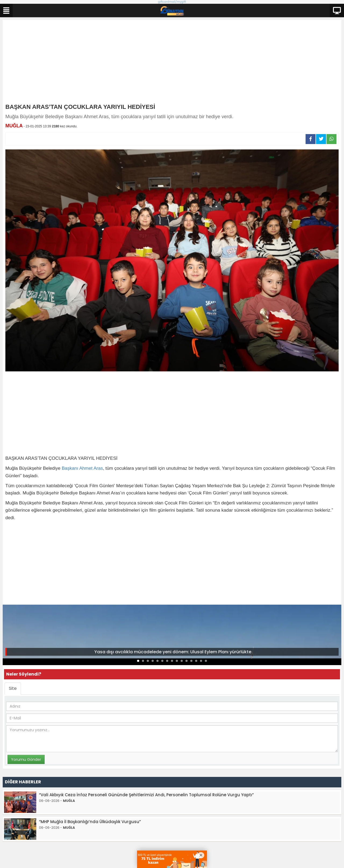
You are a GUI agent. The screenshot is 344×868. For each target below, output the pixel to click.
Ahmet (86, 468)
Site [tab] (13, 688)
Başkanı (70, 468)
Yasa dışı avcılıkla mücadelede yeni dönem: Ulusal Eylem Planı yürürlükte (173, 652)
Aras (98, 468)
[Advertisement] (172, 63)
